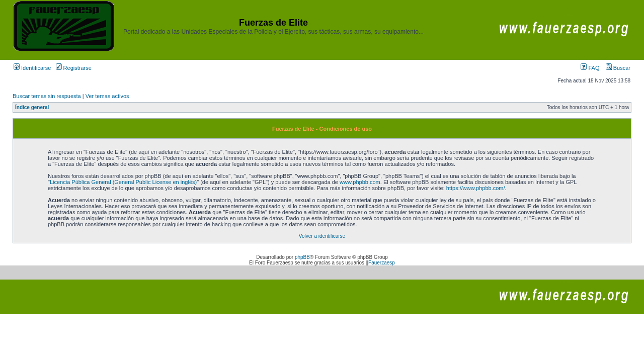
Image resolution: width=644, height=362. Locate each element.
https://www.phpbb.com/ (476, 188)
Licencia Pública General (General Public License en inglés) (123, 182)
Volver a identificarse (322, 236)
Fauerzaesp (382, 263)
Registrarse (74, 68)
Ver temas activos (107, 96)
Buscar (618, 68)
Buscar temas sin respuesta (47, 96)
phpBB (302, 257)
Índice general (32, 107)
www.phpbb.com (360, 182)
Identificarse (32, 68)
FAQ (590, 68)
